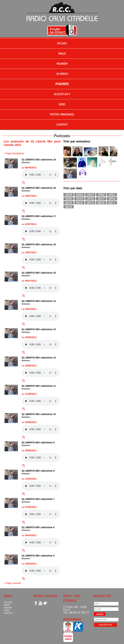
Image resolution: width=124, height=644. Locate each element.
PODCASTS (62, 84)
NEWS (62, 54)
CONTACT (62, 125)
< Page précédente (14, 153)
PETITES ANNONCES (62, 114)
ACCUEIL (62, 43)
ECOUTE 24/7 (62, 94)
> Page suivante (12, 583)
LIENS (62, 104)
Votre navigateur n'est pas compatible (41, 175)
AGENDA (62, 64)
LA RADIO (62, 74)
